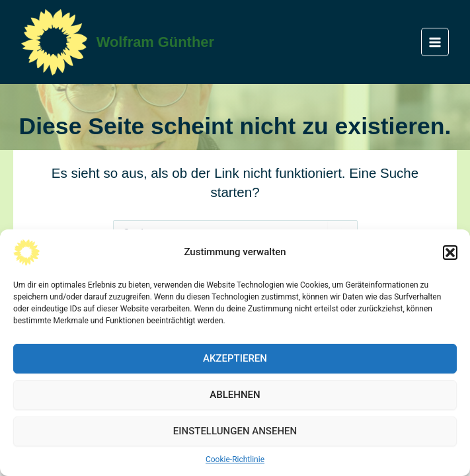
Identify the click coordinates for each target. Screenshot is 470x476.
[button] (450, 253)
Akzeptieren (235, 358)
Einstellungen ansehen (235, 431)
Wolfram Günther (155, 42)
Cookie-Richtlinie (235, 459)
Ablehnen (235, 395)
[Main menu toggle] (435, 42)
